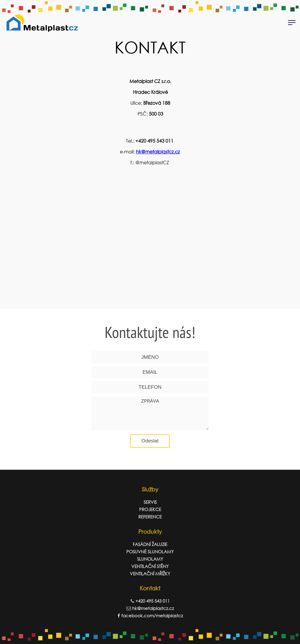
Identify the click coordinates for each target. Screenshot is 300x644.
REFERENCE (150, 517)
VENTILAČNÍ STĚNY (150, 566)
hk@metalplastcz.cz (158, 152)
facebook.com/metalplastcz (150, 616)
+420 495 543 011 (150, 601)
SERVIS (150, 502)
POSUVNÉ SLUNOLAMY (150, 552)
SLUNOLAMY (150, 559)
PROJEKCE (150, 509)
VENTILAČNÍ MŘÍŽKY (150, 574)
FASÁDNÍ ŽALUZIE (150, 544)
